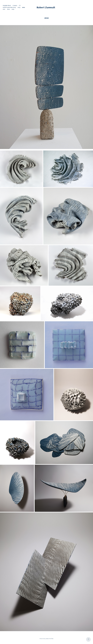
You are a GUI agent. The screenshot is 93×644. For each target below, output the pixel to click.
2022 (23, 7)
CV (20, 5)
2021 (4, 9)
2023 (19, 7)
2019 (13, 9)
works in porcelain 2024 (9, 7)
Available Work (7, 5)
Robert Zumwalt (46, 7)
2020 (8, 9)
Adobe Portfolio (50, 639)
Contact (15, 5)
